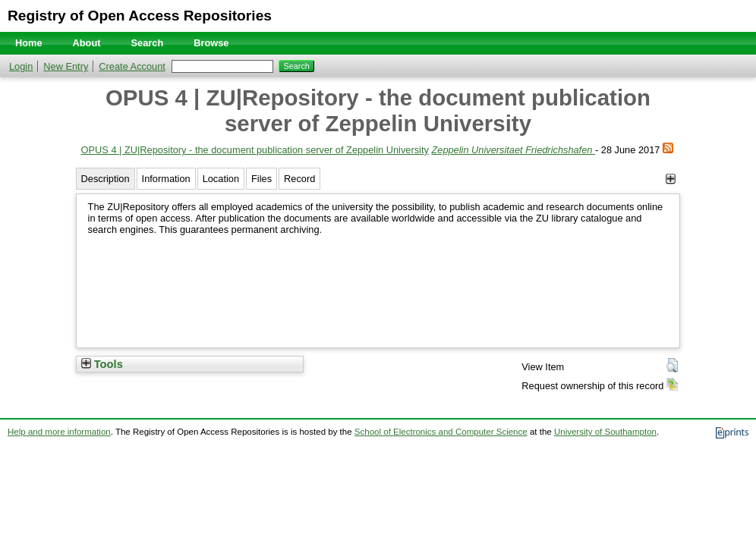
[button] (672, 366)
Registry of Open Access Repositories (140, 16)
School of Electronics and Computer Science (441, 432)
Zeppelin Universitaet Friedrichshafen (513, 150)
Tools (102, 364)
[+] (671, 179)
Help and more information (59, 432)
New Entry (66, 66)
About (87, 43)
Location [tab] (221, 179)
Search (148, 43)
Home (29, 43)
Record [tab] (299, 179)
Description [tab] (106, 179)
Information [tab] (166, 179)
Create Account (132, 66)
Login (21, 66)
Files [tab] (261, 179)
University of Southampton (605, 432)
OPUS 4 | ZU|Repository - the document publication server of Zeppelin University (255, 150)
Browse (211, 43)
